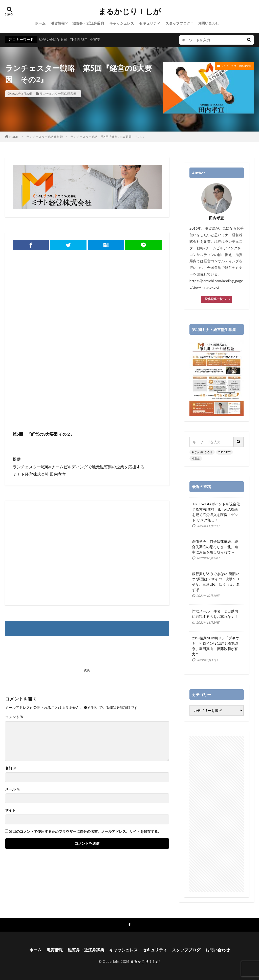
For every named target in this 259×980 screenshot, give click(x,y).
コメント (14, 717)
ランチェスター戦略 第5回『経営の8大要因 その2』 (108, 137)
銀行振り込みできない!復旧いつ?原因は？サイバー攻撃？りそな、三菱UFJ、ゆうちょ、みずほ (216, 582)
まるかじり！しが (130, 11)
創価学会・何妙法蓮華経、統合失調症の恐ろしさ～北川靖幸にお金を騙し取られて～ (215, 547)
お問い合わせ (208, 23)
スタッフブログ (178, 23)
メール (13, 789)
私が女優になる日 (53, 39)
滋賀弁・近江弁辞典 (88, 23)
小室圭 (95, 39)
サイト (10, 810)
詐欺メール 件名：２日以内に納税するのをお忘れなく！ (215, 614)
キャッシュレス (122, 23)
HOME (14, 137)
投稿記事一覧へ (215, 299)
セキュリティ (150, 23)
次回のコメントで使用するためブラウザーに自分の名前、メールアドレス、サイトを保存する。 (85, 831)
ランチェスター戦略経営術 (58, 94)
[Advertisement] (87, 390)
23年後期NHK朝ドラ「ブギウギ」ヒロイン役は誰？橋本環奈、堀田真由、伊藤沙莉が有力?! (215, 646)
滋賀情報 (58, 23)
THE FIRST (78, 39)
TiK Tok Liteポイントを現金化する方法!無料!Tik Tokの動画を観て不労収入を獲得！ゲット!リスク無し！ (216, 512)
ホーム (40, 23)
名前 (11, 768)
